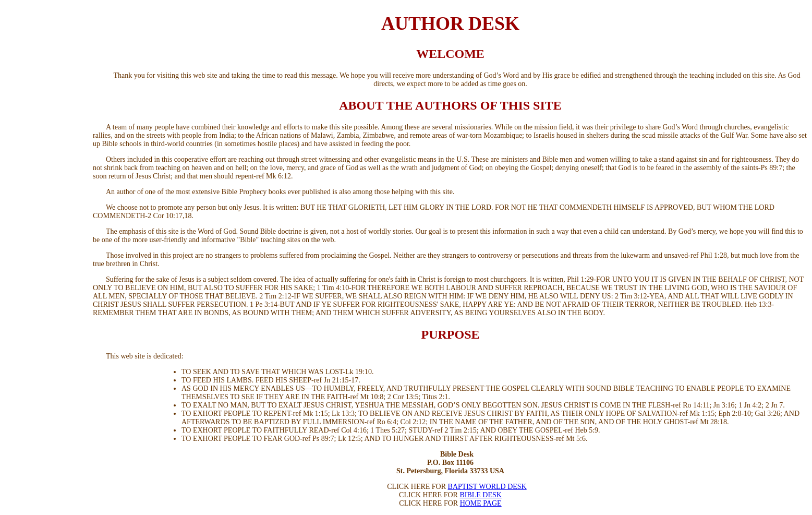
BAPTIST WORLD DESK (487, 487)
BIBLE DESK (481, 495)
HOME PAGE (481, 503)
